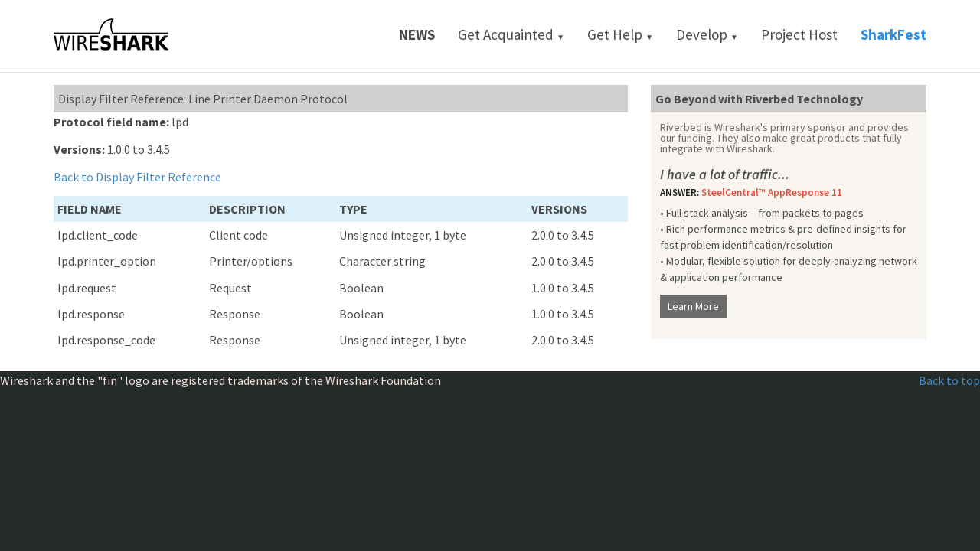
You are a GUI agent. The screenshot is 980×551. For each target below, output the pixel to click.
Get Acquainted (511, 34)
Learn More (693, 306)
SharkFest (893, 34)
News (417, 34)
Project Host (799, 34)
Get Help (620, 34)
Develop (707, 34)
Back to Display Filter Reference (137, 177)
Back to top (949, 380)
